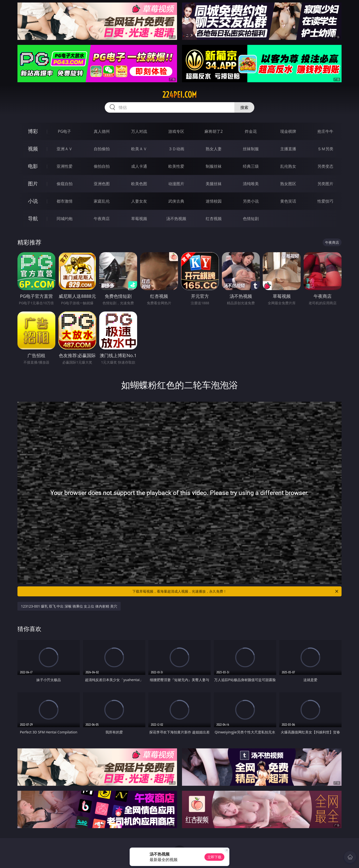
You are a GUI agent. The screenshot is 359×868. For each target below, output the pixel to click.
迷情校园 (214, 201)
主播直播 (288, 149)
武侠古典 (176, 201)
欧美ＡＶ (139, 149)
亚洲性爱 (65, 166)
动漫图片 (176, 184)
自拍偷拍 (102, 149)
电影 (33, 166)
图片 (33, 184)
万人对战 (139, 131)
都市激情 (65, 201)
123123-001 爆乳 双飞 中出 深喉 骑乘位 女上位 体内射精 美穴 (69, 606)
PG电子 (64, 131)
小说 (33, 201)
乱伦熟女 (288, 166)
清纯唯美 (251, 184)
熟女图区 (288, 184)
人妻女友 (139, 201)
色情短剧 (251, 219)
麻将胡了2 (214, 131)
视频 (33, 149)
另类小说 (251, 201)
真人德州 (102, 131)
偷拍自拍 (102, 166)
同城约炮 (65, 219)
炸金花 (251, 131)
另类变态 (325, 166)
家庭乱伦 (102, 201)
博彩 (33, 131)
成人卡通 (139, 166)
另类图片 (325, 184)
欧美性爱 (176, 166)
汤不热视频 (176, 219)
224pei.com (179, 95)
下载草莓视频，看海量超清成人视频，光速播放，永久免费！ (236, 591)
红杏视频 (214, 219)
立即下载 (214, 857)
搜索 (244, 107)
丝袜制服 (251, 149)
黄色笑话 (288, 201)
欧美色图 (139, 184)
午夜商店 (102, 219)
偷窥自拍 (65, 184)
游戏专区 (176, 131)
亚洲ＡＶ (65, 149)
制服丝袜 (214, 166)
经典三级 (251, 166)
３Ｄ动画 (176, 149)
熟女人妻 (214, 149)
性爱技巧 (325, 201)
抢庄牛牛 (325, 131)
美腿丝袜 (214, 184)
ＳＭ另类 (325, 149)
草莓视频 (139, 219)
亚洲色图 (102, 184)
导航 (33, 218)
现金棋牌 (288, 131)
